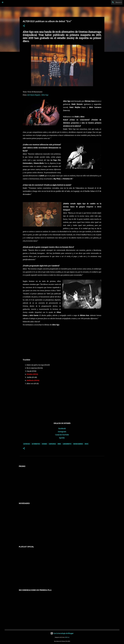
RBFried (67, 637)
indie (59, 444)
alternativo (36, 444)
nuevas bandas (78, 444)
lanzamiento (67, 444)
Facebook (62, 428)
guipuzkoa (52, 444)
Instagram (62, 432)
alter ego (27, 444)
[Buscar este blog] (112, 2)
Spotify (62, 438)
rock (87, 444)
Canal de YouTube (62, 435)
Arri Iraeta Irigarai (34, 95)
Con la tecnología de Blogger (62, 633)
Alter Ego (45, 95)
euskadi (44, 444)
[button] (24, 26)
